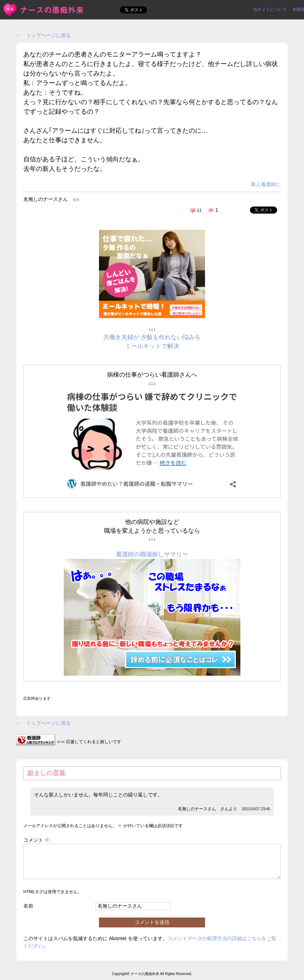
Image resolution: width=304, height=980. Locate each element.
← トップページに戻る (43, 35)
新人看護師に (266, 184)
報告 (76, 200)
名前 (28, 906)
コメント (36, 840)
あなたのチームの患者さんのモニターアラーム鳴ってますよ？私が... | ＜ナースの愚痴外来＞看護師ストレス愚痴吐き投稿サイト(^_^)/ (44, 10)
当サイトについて (270, 10)
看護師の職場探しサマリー (152, 554)
